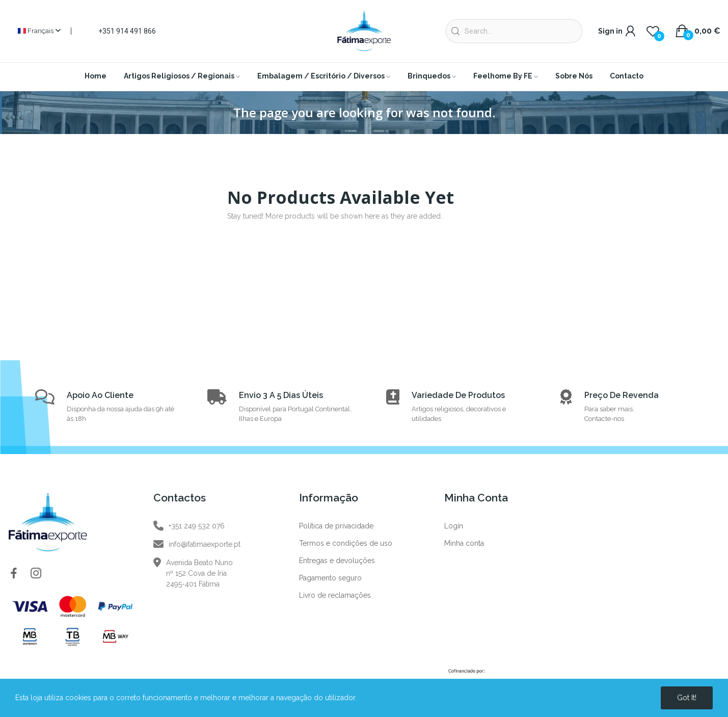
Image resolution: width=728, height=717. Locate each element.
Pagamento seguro (330, 578)
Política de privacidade (336, 526)
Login (454, 526)
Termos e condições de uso (346, 543)
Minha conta (464, 543)
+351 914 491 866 (127, 31)
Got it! (687, 698)
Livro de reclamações (335, 595)
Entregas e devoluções (337, 561)
